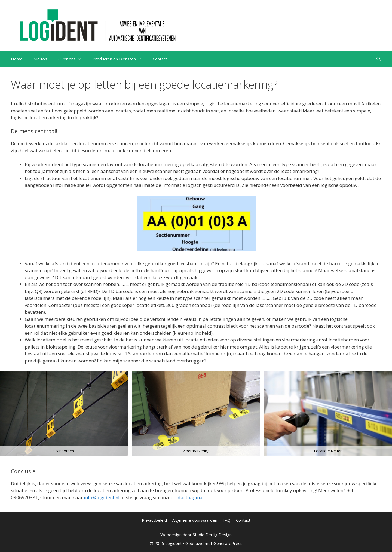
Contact (160, 59)
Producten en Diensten (120, 59)
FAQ (227, 520)
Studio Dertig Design (212, 535)
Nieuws (40, 59)
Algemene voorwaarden (195, 520)
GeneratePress (228, 543)
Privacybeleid (154, 520)
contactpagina (187, 497)
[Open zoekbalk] (379, 59)
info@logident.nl (102, 497)
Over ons (73, 59)
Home (17, 59)
